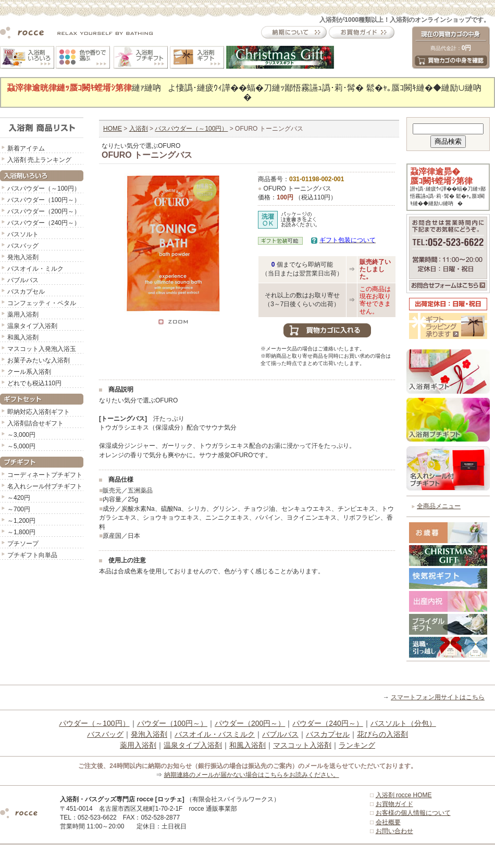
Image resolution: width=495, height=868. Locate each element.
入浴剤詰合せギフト (35, 423)
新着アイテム (26, 148)
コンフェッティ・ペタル (42, 303)
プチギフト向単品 (32, 555)
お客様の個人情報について (413, 813)
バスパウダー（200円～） (44, 211)
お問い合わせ (394, 831)
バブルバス (23, 280)
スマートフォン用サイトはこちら (438, 697)
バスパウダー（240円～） (44, 223)
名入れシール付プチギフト (45, 486)
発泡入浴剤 (23, 257)
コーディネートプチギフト (45, 475)
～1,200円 (21, 521)
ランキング (357, 745)
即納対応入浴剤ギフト (39, 412)
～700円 (19, 509)
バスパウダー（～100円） (44, 188)
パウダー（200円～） (250, 723)
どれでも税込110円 (34, 383)
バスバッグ (23, 246)
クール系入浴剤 (29, 372)
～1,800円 (21, 532)
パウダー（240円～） (327, 723)
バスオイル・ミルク (35, 269)
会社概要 (388, 822)
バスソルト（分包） (403, 723)
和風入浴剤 (23, 337)
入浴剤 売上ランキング (39, 160)
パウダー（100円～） (172, 723)
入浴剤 (139, 129)
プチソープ (23, 544)
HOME (113, 129)
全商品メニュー (439, 506)
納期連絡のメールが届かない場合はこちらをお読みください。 (252, 775)
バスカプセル (26, 292)
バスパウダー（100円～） (44, 200)
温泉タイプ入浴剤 (32, 326)
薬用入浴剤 (23, 315)
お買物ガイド (394, 804)
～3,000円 (21, 435)
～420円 (19, 498)
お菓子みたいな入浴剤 (39, 360)
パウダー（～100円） (94, 723)
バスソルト (23, 234)
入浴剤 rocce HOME (404, 795)
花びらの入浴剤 (382, 734)
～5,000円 (21, 446)
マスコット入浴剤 (302, 745)
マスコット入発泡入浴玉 (42, 349)
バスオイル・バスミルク (215, 734)
